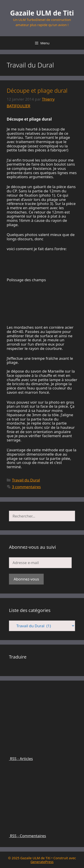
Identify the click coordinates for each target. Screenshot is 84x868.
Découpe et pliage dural (37, 90)
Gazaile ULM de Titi (42, 13)
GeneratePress (42, 862)
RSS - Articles (42, 757)
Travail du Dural (26, 480)
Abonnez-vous (26, 579)
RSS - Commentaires (42, 834)
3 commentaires (26, 487)
